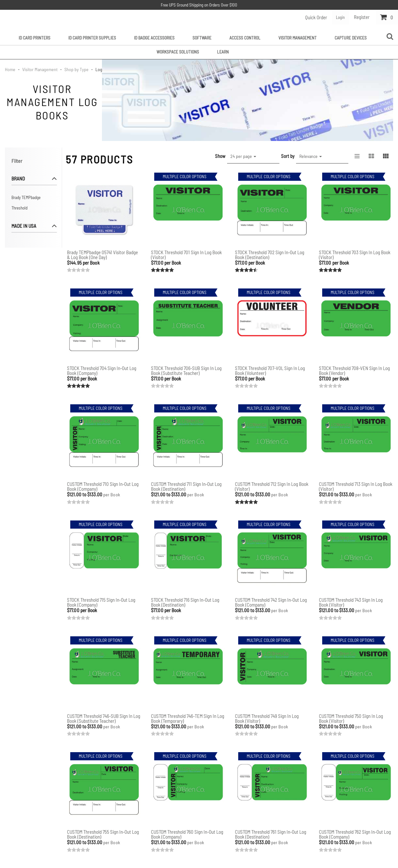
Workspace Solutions (178, 51)
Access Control (245, 37)
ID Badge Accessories (154, 37)
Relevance (311, 156)
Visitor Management (298, 37)
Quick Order (313, 17)
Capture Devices (351, 37)
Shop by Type (76, 69)
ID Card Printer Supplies (92, 37)
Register (362, 17)
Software (202, 37)
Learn (223, 51)
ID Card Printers (34, 37)
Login (339, 17)
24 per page (243, 156)
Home (11, 69)
